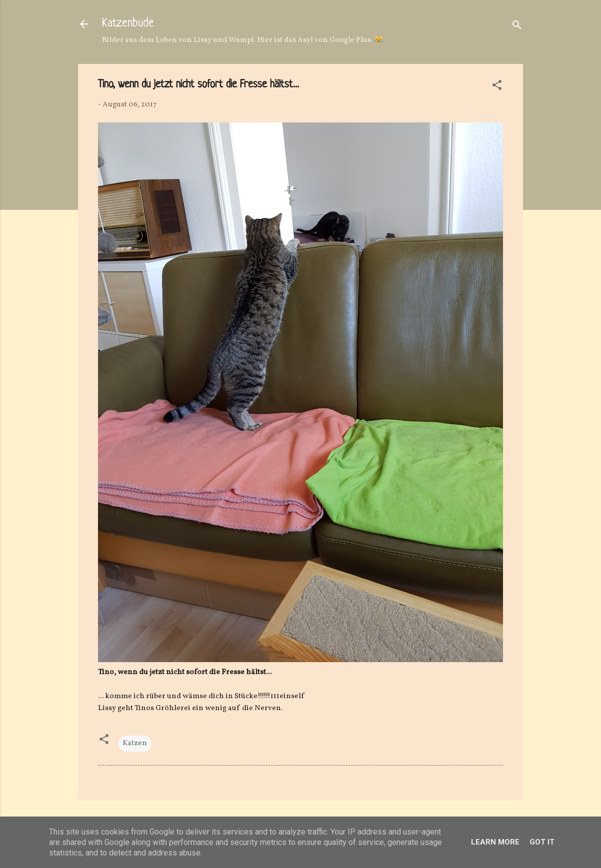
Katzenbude (128, 24)
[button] (497, 87)
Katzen (135, 743)
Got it (542, 842)
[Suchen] (517, 27)
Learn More (495, 842)
